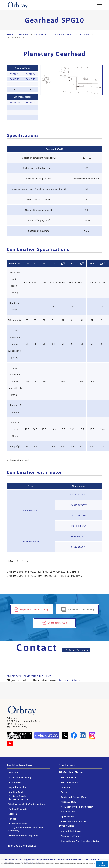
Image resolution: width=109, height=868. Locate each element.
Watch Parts (15, 782)
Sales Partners (78, 650)
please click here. (69, 680)
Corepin (13, 814)
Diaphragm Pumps (71, 836)
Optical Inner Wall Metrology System (81, 841)
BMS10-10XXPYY (79, 536)
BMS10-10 (15, 103)
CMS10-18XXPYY (79, 505)
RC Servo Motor (69, 802)
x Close (102, 864)
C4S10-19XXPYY (79, 526)
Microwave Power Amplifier (23, 835)
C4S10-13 (15, 79)
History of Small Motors (74, 821)
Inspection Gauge (18, 823)
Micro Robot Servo (71, 831)
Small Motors (67, 765)
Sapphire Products (18, 787)
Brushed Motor (69, 777)
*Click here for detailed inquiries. (29, 676)
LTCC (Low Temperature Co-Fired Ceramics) (26, 829)
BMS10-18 (31, 103)
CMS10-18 (31, 74)
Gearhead (51, 149)
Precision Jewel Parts (20, 765)
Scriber (12, 819)
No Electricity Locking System (77, 807)
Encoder (65, 792)
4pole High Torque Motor (74, 797)
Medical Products (18, 809)
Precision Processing (20, 777)
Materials (13, 772)
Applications (68, 816)
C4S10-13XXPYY (79, 515)
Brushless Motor (23, 97)
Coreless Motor (23, 68)
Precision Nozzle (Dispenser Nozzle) (19, 798)
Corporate (74, 15)
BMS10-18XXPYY (79, 547)
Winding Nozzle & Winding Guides (27, 804)
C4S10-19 (30, 79)
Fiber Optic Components (21, 846)
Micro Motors (68, 812)
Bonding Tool (16, 792)
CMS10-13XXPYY (79, 494)
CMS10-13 (15, 74)
